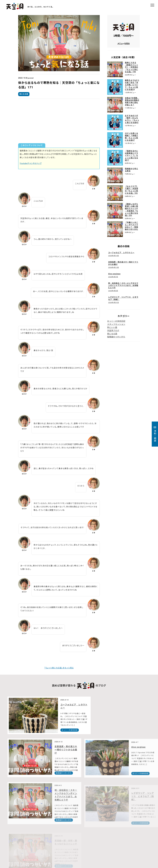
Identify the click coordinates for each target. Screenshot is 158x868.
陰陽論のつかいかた (116, 337)
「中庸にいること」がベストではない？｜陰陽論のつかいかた (131, 226)
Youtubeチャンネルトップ (31, 163)
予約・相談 (155, 434)
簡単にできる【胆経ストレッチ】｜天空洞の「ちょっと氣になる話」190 (131, 67)
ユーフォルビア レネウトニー (62, 711)
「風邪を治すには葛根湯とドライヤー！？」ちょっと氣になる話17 (131, 156)
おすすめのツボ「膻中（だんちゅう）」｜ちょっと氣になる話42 (132, 119)
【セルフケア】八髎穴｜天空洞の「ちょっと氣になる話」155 (131, 190)
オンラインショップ (87, 852)
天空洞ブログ (113, 331)
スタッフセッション (116, 324)
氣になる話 (24, 94)
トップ (82, 849)
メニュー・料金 (109, 849)
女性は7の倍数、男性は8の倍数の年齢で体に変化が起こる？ (132, 101)
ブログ (135, 849)
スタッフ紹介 (124, 849)
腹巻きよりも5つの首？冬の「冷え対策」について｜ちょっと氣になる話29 (132, 85)
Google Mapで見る (50, 854)
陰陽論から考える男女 (131, 170)
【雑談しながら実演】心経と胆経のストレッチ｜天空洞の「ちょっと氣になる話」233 (131, 210)
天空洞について (94, 849)
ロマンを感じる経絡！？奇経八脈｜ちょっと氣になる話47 (131, 137)
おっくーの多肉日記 (116, 321)
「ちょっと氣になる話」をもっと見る (59, 668)
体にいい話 (112, 327)
